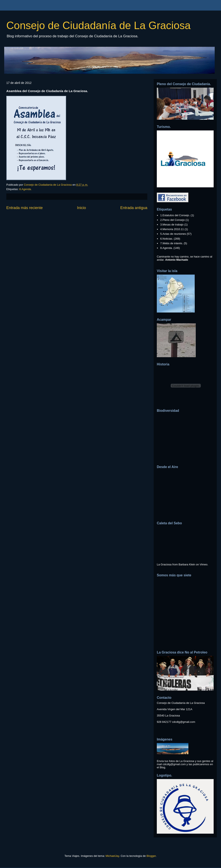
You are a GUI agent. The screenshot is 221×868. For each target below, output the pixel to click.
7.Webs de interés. (172, 243)
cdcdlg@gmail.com (184, 722)
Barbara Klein (187, 564)
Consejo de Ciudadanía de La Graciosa (99, 25)
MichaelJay (112, 856)
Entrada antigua (134, 208)
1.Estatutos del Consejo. (175, 215)
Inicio (81, 208)
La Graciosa (164, 564)
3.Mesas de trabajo (172, 225)
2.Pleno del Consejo (172, 220)
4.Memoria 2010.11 (172, 229)
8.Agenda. (25, 189)
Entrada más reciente (25, 208)
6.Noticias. (167, 239)
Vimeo (204, 564)
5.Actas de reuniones (173, 234)
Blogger (151, 856)
